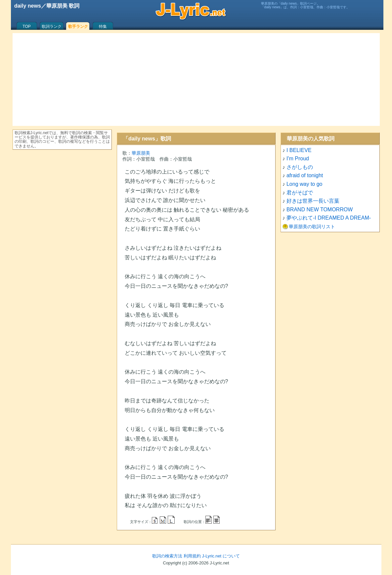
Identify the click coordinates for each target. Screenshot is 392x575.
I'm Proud (298, 158)
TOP (26, 26)
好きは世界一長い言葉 (313, 201)
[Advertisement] (196, 79)
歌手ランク (78, 26)
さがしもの (300, 167)
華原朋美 (141, 153)
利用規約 (192, 556)
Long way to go (305, 184)
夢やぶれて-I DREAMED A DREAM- (329, 218)
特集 (103, 26)
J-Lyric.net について (221, 556)
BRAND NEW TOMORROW (320, 209)
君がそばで (300, 193)
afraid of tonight (305, 175)
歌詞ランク (52, 26)
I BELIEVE (299, 150)
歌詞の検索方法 (167, 556)
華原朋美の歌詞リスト (312, 227)
